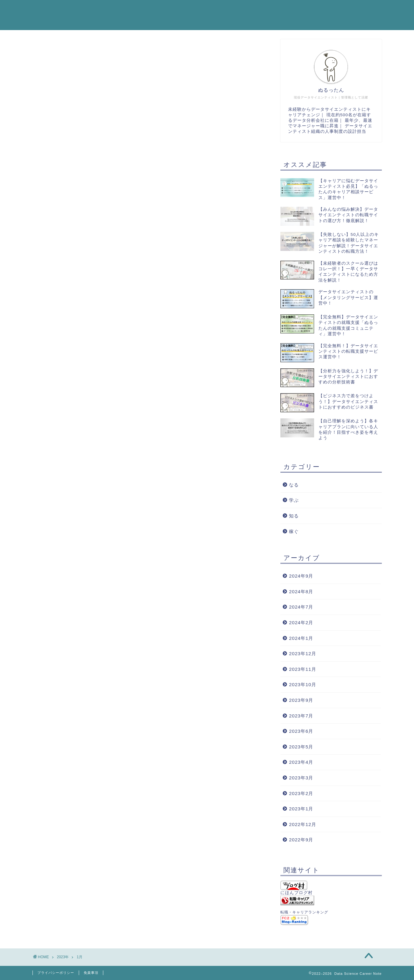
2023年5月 (301, 747)
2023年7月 (301, 716)
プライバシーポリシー (56, 973)
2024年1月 (301, 638)
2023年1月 (301, 809)
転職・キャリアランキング (304, 912)
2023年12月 (303, 653)
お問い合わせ (363, 10)
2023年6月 (301, 731)
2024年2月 (301, 623)
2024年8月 (301, 592)
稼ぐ (294, 531)
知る (294, 516)
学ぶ (294, 500)
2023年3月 (301, 778)
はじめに (278, 10)
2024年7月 (301, 607)
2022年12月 (303, 824)
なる (294, 485)
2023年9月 (301, 700)
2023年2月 (301, 793)
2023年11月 (303, 669)
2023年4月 (301, 762)
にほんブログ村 (296, 888)
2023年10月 (303, 684)
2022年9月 (301, 840)
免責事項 (91, 973)
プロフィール (318, 10)
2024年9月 (301, 576)
